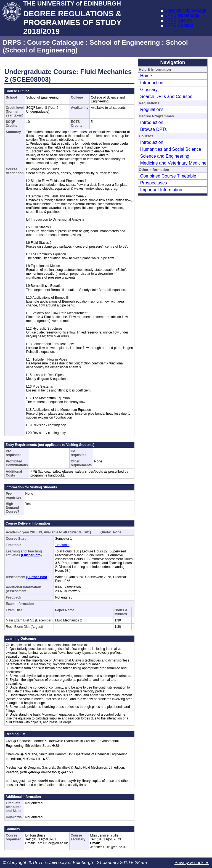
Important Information (161, 190)
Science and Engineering (165, 156)
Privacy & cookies (192, 863)
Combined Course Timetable (168, 176)
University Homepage (185, 10)
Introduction (152, 83)
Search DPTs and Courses (166, 96)
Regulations (152, 109)
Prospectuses (154, 183)
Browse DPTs (153, 129)
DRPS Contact (179, 25)
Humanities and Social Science (171, 149)
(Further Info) (31, 555)
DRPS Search (178, 20)
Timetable (62, 545)
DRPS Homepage (182, 15)
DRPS (12, 42)
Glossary (149, 90)
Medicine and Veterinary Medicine (173, 163)
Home (146, 76)
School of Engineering (125, 42)
